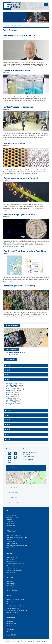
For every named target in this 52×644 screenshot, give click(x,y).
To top (9, 626)
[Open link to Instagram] (9, 453)
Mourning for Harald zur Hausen (19, 36)
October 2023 (10, 387)
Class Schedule (12, 586)
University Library (12, 558)
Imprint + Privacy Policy (13, 641)
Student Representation (14, 570)
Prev (6, 17)
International (11, 526)
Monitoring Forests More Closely (20, 286)
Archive (26, 25)
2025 (8, 370)
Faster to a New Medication (17, 70)
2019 (8, 425)
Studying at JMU (12, 517)
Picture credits (11, 624)
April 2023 (9, 398)
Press (9, 604)
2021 (8, 415)
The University (11, 515)
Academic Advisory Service (16, 564)
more (45, 66)
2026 (8, 365)
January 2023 (10, 404)
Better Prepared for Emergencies (20, 107)
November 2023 (11, 385)
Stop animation (44, 21)
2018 (8, 430)
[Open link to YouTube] (9, 461)
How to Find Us (12, 602)
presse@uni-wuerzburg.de (17, 352)
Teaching (10, 522)
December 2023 (11, 383)
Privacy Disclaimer (29, 641)
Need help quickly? (13, 612)
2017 (8, 435)
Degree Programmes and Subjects (18, 538)
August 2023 (10, 391)
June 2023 (9, 394)
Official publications (13, 548)
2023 (8, 380)
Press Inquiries (12, 349)
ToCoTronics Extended (15, 143)
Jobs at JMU (11, 542)
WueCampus (11, 584)
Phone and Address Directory (16, 600)
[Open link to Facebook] (14, 457)
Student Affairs (12, 568)
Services (10, 553)
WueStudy (10, 582)
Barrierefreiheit (42, 641)
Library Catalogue (12, 590)
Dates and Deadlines (14, 535)
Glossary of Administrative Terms (17, 546)
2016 (8, 439)
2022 (8, 410)
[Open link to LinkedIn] (9, 457)
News (20, 25)
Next (46, 17)
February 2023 (10, 402)
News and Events (11, 25)
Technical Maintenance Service (17, 610)
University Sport (12, 562)
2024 (8, 375)
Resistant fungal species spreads (20, 215)
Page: (8, 635)
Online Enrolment (12, 588)
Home (9, 511)
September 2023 (11, 389)
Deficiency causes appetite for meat (21, 178)
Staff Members (12, 544)
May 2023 (9, 396)
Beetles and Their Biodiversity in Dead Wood (25, 251)
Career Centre (11, 572)
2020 (8, 420)
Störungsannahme (13, 608)
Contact (27, 449)
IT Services (10, 560)
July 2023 (9, 393)
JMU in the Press (13, 326)
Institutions (10, 524)
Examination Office (13, 566)
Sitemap (10, 622)
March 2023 (10, 400)
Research (10, 520)
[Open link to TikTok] (14, 453)
